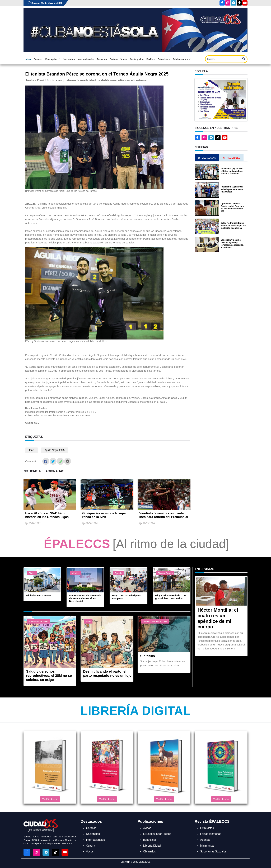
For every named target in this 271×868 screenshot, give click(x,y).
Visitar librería (50, 799)
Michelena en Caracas (39, 596)
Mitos (88, 621)
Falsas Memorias (211, 834)
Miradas (75, 573)
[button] (221, 99)
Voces (124, 59)
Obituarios (149, 852)
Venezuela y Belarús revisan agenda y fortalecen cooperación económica (232, 244)
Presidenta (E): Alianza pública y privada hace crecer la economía (232, 171)
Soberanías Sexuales (39, 621)
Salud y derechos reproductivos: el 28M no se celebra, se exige (49, 676)
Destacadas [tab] (207, 158)
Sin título (148, 656)
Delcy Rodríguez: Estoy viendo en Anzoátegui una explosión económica (233, 226)
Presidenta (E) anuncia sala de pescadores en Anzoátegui (232, 189)
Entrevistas (163, 59)
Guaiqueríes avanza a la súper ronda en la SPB (105, 515)
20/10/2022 (35, 523)
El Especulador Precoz (157, 834)
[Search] (226, 59)
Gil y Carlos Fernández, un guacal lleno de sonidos (170, 597)
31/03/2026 (149, 523)
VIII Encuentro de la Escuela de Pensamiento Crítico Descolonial (85, 598)
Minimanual (207, 846)
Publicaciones (181, 59)
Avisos (147, 828)
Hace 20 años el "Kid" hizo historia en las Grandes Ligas (47, 515)
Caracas (38, 59)
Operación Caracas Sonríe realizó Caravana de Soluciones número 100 (232, 207)
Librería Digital (135, 711)
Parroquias (53, 59)
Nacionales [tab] (231, 158)
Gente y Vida (137, 59)
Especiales (150, 840)
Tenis (32, 450)
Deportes (102, 59)
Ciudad (32, 573)
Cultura (114, 59)
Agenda (118, 573)
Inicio (28, 59)
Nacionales (69, 59)
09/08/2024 (92, 523)
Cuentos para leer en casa (155, 621)
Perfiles (150, 59)
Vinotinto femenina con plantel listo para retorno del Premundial (164, 515)
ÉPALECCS (77, 544)
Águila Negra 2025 (55, 450)
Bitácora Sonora (165, 573)
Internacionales (86, 59)
